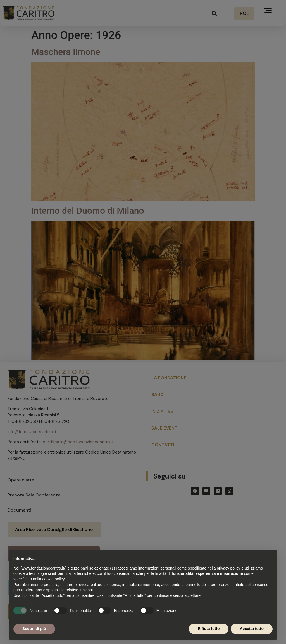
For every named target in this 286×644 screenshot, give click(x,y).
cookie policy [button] (53, 579)
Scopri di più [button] (34, 629)
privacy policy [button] (228, 568)
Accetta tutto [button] (252, 629)
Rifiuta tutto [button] (209, 629)
